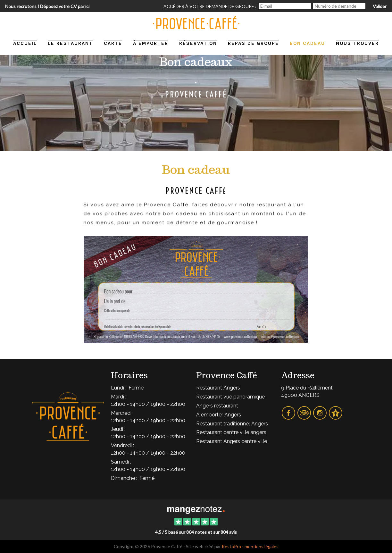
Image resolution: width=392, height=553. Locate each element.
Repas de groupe (253, 43)
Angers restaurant (217, 406)
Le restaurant (70, 43)
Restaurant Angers (218, 388)
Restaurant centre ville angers (231, 432)
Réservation (198, 43)
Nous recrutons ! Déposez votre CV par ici (47, 6)
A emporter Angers (219, 415)
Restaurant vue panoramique (230, 397)
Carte (113, 43)
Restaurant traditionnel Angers (232, 424)
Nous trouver (357, 43)
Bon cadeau (307, 43)
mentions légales (262, 546)
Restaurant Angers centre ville (232, 441)
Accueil (25, 43)
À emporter (151, 43)
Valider (380, 6)
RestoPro (231, 546)
